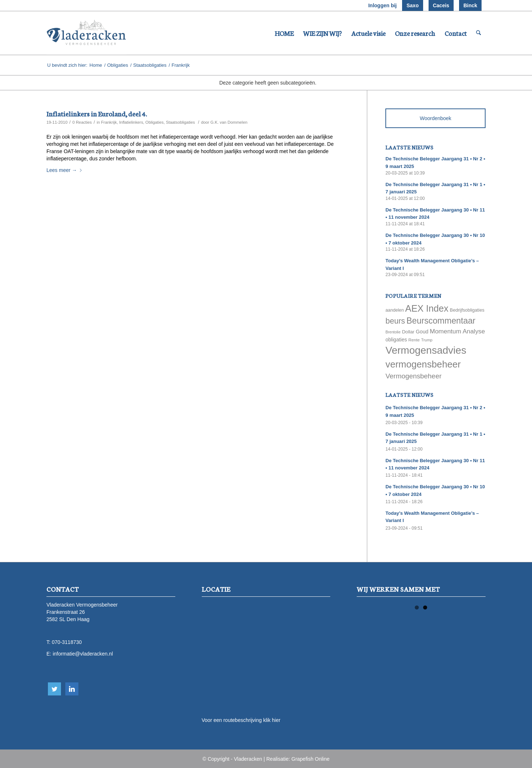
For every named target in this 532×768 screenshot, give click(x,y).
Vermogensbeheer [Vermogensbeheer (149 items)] (413, 376)
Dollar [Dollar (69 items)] (408, 332)
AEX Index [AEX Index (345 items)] (427, 308)
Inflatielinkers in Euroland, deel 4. (97, 113)
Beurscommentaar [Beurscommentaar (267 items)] (441, 321)
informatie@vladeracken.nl (83, 654)
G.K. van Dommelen (229, 122)
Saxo (412, 5)
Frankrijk (109, 122)
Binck (470, 5)
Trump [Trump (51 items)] (427, 340)
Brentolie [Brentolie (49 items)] (393, 332)
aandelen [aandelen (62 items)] (394, 310)
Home (96, 65)
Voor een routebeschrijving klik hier (241, 720)
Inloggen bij (383, 5)
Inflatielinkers (131, 122)
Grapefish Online (310, 759)
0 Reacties (82, 122)
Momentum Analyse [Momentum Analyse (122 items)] (457, 331)
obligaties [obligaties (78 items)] (396, 340)
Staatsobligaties (150, 65)
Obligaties (118, 65)
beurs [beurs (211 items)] (395, 321)
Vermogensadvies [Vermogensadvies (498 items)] (426, 350)
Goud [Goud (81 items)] (422, 332)
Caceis (441, 5)
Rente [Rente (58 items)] (414, 340)
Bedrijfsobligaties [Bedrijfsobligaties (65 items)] (467, 310)
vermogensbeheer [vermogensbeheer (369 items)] (423, 364)
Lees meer (66, 170)
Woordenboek (436, 118)
